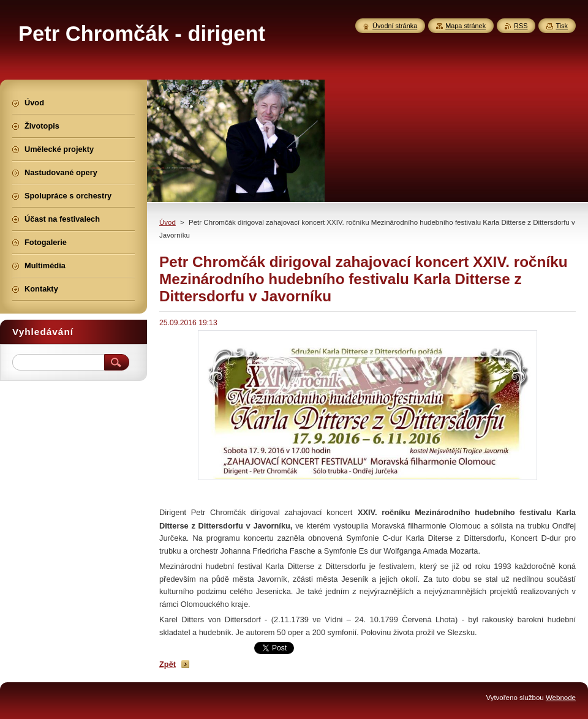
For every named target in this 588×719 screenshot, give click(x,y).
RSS (521, 26)
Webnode (561, 698)
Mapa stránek (466, 26)
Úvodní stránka (395, 26)
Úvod (168, 222)
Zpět (168, 664)
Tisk (562, 26)
